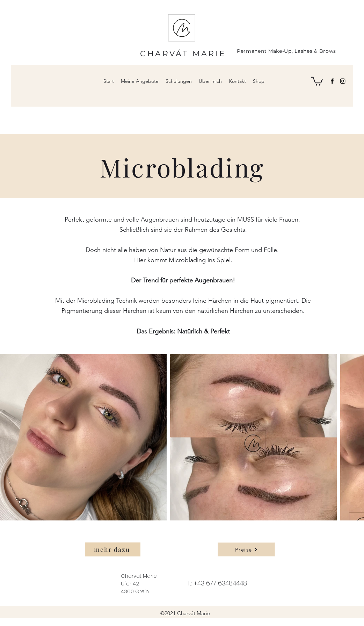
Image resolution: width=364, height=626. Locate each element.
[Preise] (246, 549)
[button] (317, 81)
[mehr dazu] (113, 549)
